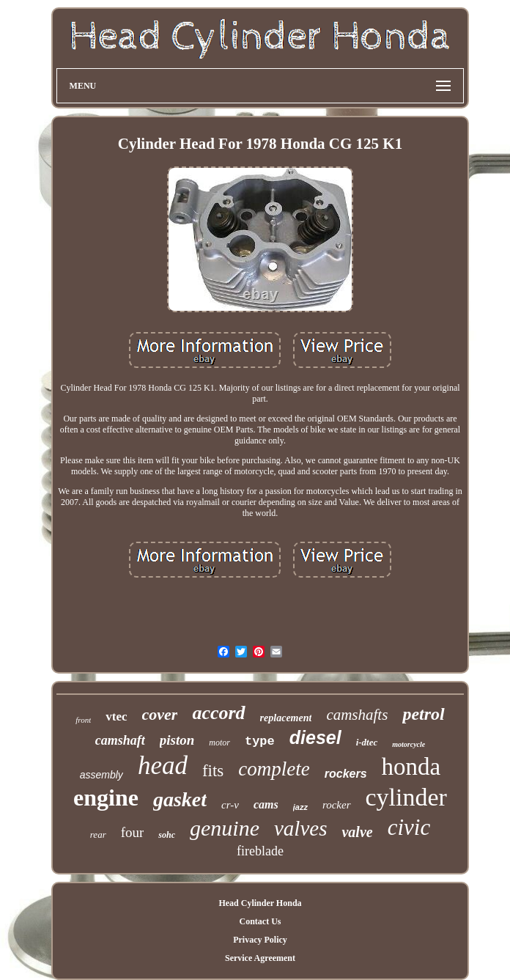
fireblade (260, 851)
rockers (346, 774)
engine (106, 797)
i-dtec (367, 742)
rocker (337, 805)
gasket (180, 799)
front (83, 720)
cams (266, 804)
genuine (225, 828)
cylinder (406, 797)
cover (160, 714)
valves (300, 828)
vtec (116, 716)
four (133, 832)
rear (98, 835)
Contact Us (260, 921)
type (260, 741)
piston (177, 740)
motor (219, 743)
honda (411, 767)
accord (218, 713)
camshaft (120, 740)
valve (357, 832)
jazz (300, 807)
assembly (101, 775)
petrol (423, 714)
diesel (315, 737)
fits (213, 771)
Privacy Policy (260, 940)
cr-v (230, 805)
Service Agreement (260, 958)
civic (409, 827)
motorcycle (409, 744)
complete (274, 769)
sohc (167, 835)
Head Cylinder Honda (260, 903)
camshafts (357, 715)
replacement (286, 718)
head (163, 766)
